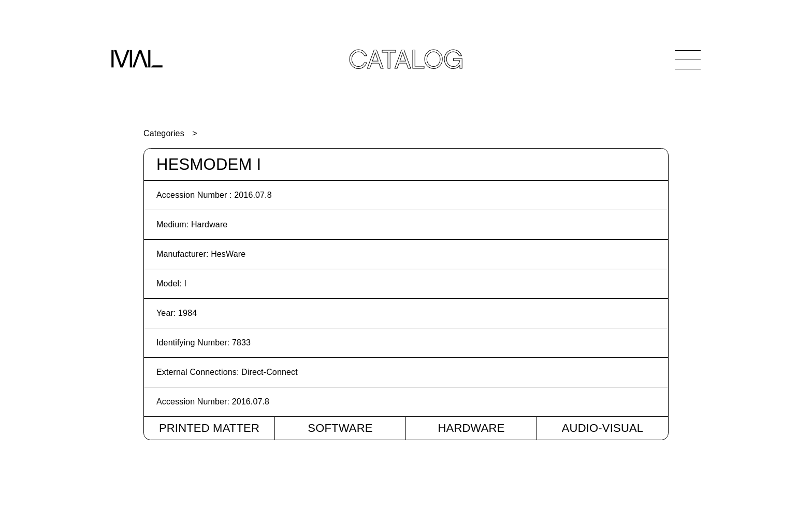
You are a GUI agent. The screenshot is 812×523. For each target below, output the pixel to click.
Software (340, 428)
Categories (164, 133)
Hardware (471, 428)
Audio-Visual (603, 428)
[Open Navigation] (688, 60)
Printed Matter (209, 428)
